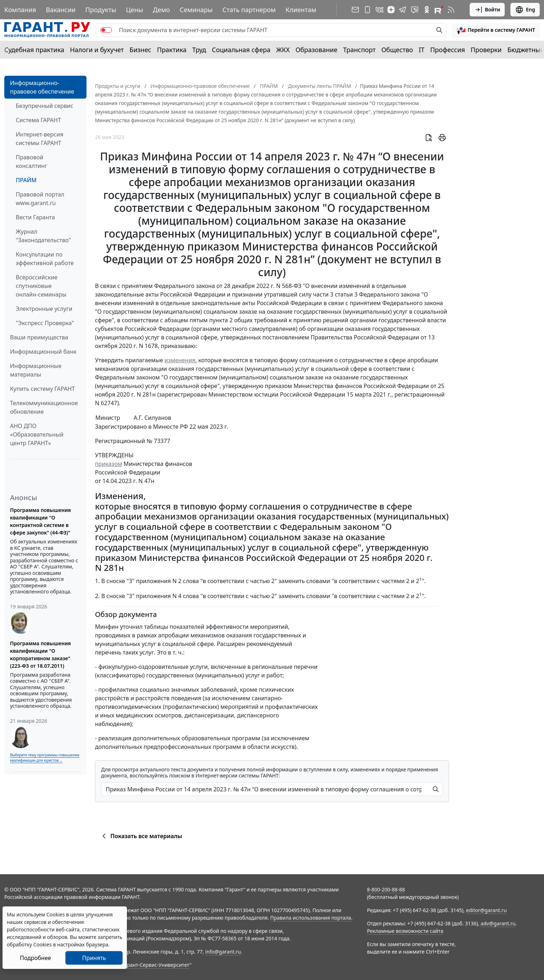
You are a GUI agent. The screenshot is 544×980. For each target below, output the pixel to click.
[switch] (106, 30)
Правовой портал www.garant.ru (40, 199)
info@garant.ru (223, 952)
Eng (525, 10)
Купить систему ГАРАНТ (42, 389)
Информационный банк (43, 352)
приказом (109, 464)
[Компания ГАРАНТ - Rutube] (439, 10)
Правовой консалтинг (31, 161)
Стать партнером (249, 10)
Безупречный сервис (44, 106)
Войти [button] (487, 10)
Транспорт (359, 50)
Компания (20, 10)
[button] (496, 30)
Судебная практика (34, 50)
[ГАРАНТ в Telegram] (402, 10)
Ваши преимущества (39, 337)
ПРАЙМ (26, 180)
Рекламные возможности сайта (405, 931)
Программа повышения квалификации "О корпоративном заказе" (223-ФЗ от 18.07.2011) (40, 655)
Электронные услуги (44, 309)
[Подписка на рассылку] (355, 10)
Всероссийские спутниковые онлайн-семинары (41, 286)
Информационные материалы (36, 370)
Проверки (486, 50)
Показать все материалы (141, 836)
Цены (135, 10)
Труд (199, 50)
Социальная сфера (241, 50)
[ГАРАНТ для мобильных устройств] (367, 10)
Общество (397, 50)
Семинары (196, 10)
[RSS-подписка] (451, 10)
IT (422, 50)
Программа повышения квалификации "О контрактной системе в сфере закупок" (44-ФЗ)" (40, 521)
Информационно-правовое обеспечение (42, 87)
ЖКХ (283, 50)
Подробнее (35, 958)
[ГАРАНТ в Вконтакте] (380, 10)
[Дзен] (391, 10)
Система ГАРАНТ (38, 120)
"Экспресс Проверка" (45, 323)
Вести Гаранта (35, 217)
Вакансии (61, 10)
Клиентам (301, 10)
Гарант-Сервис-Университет (156, 965)
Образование (316, 50)
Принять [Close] (94, 958)
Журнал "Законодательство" (43, 236)
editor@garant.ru (486, 910)
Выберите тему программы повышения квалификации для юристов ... (44, 758)
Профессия (448, 50)
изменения (180, 360)
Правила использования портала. (311, 918)
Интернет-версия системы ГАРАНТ (39, 139)
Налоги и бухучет (97, 50)
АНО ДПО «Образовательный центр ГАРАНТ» (37, 434)
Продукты (101, 10)
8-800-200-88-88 (386, 889)
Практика (172, 50)
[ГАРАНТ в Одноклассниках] (427, 10)
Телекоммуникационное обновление (44, 407)
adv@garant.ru (498, 923)
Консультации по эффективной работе (45, 259)
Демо (162, 10)
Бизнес (140, 50)
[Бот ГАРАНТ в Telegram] (415, 10)
